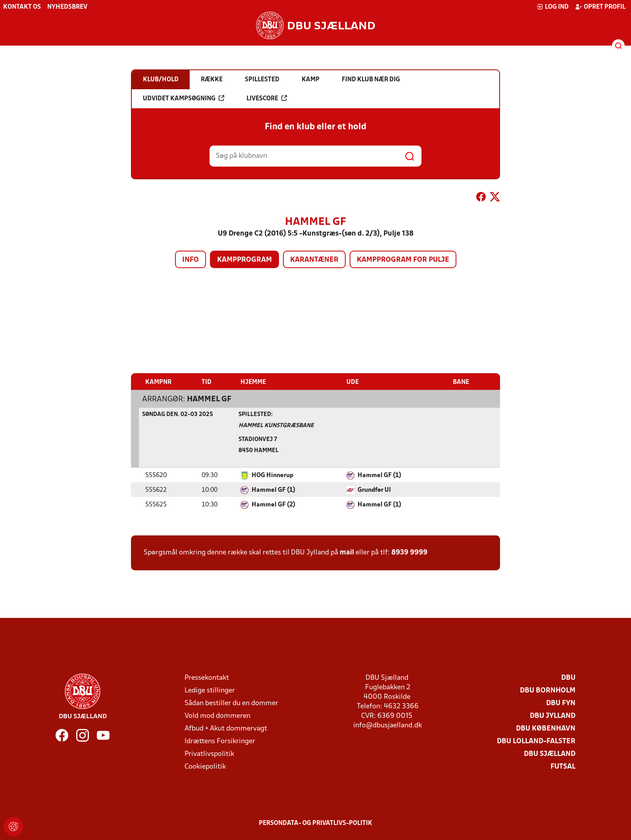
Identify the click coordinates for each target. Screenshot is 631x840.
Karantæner (314, 260)
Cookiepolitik (205, 766)
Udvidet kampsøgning (184, 98)
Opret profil (600, 7)
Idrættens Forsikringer (220, 741)
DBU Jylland (553, 716)
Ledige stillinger (210, 690)
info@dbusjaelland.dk (388, 725)
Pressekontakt (207, 678)
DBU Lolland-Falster (536, 741)
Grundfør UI (374, 490)
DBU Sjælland (550, 754)
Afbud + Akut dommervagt (226, 728)
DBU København (546, 728)
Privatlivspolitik (209, 754)
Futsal (563, 766)
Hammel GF (209, 399)
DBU (568, 678)
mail (347, 552)
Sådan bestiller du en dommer (231, 703)
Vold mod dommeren (217, 716)
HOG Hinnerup (272, 475)
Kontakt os (22, 7)
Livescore (267, 98)
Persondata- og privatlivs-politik (315, 823)
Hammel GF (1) (379, 475)
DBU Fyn (561, 703)
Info (190, 260)
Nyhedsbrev (67, 7)
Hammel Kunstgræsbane (276, 425)
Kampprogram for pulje (403, 260)
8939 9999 (409, 552)
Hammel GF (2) (273, 504)
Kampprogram (244, 260)
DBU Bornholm (548, 690)
